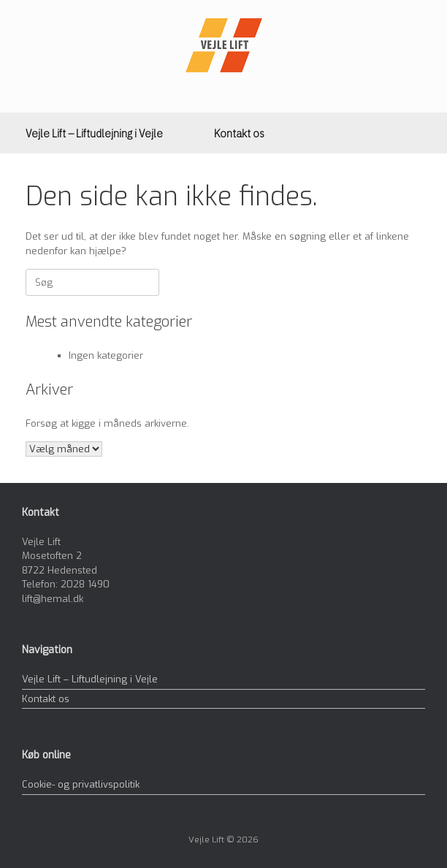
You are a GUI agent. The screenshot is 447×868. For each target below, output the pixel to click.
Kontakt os (239, 133)
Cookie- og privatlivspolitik (81, 784)
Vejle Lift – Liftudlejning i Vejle (94, 133)
